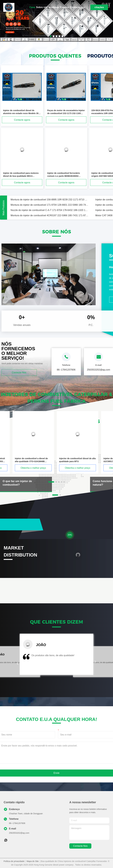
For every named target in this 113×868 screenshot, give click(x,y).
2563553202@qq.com (19, 833)
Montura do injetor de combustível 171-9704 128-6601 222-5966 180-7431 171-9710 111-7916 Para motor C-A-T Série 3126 (49, 205)
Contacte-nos (78, 7)
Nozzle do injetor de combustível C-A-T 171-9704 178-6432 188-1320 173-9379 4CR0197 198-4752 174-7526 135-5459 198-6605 (49, 210)
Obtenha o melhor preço (33, 468)
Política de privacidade (14, 861)
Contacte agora (22, 120)
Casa (32, 7)
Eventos (64, 7)
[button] (18, 664)
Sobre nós (42, 7)
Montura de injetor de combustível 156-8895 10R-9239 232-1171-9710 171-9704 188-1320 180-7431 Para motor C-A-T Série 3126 (49, 200)
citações (99, 7)
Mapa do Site (33, 861)
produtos (54, 7)
